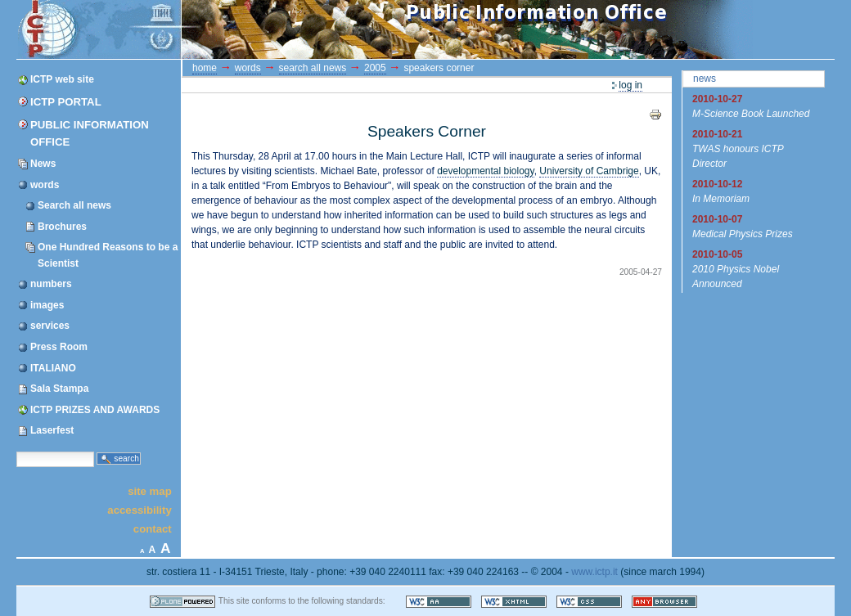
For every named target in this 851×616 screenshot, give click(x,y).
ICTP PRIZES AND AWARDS (95, 410)
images (47, 305)
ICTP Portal (326, 29)
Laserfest (52, 430)
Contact (153, 529)
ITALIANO (53, 368)
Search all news (74, 205)
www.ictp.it (594, 572)
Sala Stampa (59, 389)
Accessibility (139, 510)
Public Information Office (90, 133)
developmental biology (486, 171)
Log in (630, 85)
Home (205, 68)
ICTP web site (62, 79)
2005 (375, 68)
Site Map (150, 490)
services (50, 326)
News (43, 164)
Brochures (62, 227)
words (45, 185)
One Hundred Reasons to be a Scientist (108, 255)
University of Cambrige (589, 171)
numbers (51, 284)
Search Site (16, 450)
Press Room (59, 347)
